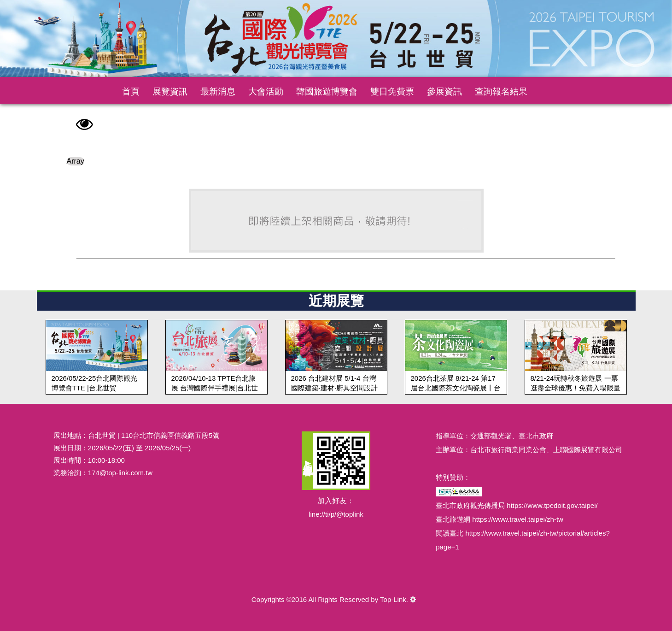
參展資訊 (444, 91)
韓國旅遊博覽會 (327, 91)
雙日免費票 (392, 91)
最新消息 (218, 91)
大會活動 (266, 91)
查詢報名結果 (501, 91)
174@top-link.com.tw (120, 473)
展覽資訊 (170, 91)
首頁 (131, 91)
